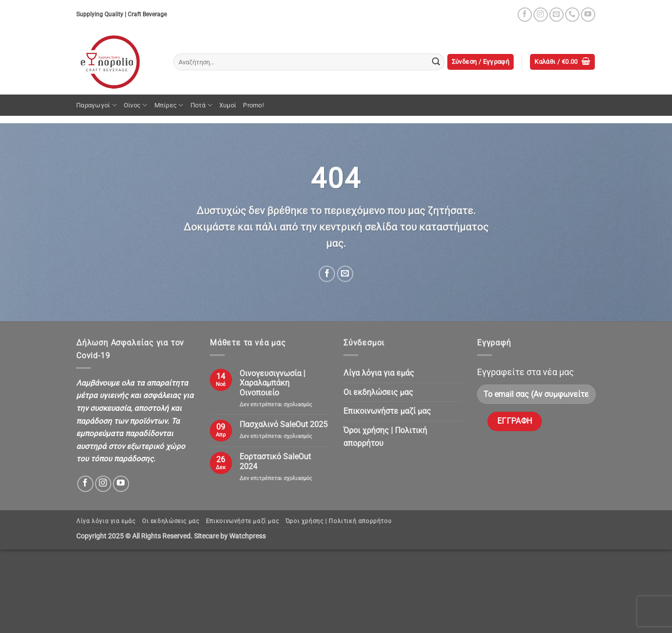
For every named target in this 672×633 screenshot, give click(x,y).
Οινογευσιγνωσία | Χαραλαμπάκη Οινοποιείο (272, 383)
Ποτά (201, 105)
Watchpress (247, 536)
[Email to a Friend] (345, 274)
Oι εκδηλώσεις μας (378, 392)
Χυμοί (228, 105)
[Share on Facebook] (327, 274)
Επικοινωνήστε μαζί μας (387, 411)
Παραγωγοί (96, 105)
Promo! (253, 105)
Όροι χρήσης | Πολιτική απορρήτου (385, 437)
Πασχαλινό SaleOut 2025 (284, 424)
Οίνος (136, 105)
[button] (481, 62)
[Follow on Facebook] (525, 15)
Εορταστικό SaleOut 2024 (275, 461)
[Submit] (436, 62)
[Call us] (572, 15)
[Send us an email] (556, 15)
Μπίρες (169, 105)
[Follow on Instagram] (541, 15)
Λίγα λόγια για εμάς (379, 373)
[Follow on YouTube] (588, 15)
